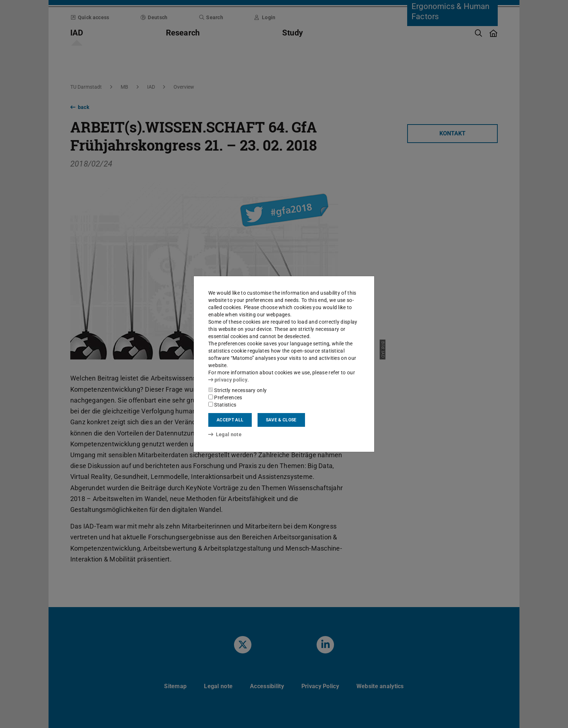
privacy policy (228, 380)
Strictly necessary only (237, 390)
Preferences (225, 397)
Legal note (225, 434)
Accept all (230, 420)
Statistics (222, 405)
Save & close (281, 420)
